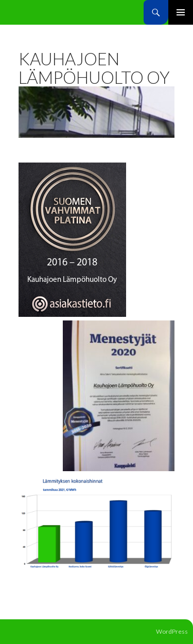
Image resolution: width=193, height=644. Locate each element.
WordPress (172, 631)
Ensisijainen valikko (181, 12)
